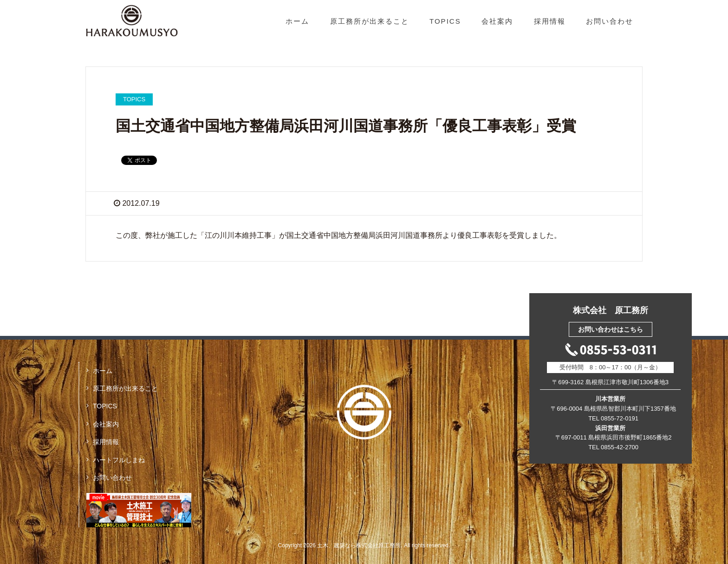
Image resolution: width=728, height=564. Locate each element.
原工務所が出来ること (370, 21)
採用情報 (550, 21)
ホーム (297, 21)
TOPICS (445, 21)
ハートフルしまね (119, 460)
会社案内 (497, 21)
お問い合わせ (610, 21)
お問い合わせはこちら (611, 329)
